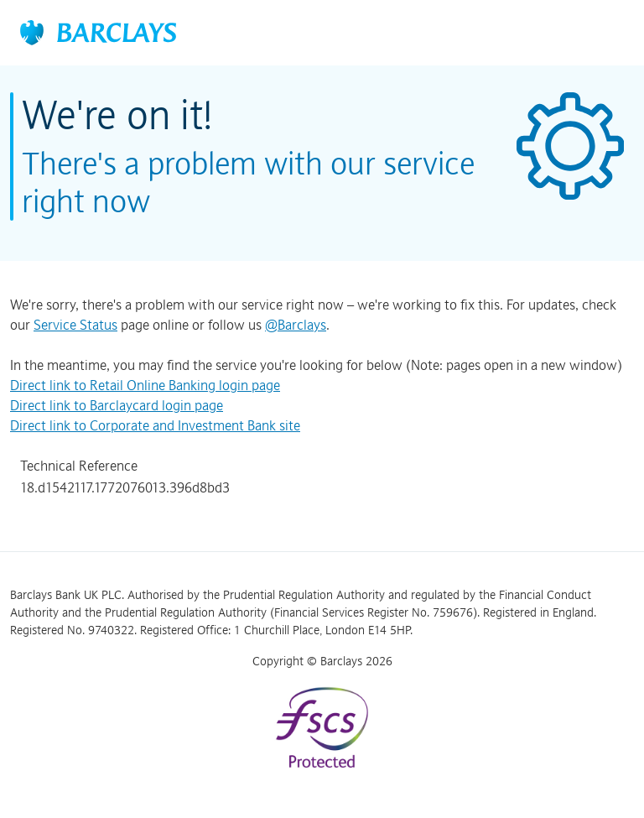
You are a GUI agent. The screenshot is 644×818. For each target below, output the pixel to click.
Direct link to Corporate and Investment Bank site (155, 425)
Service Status (75, 325)
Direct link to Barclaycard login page (117, 405)
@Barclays (296, 325)
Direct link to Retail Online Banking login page (145, 385)
